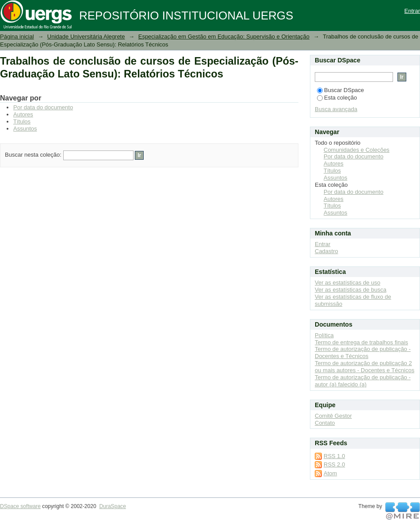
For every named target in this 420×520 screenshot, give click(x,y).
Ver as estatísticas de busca (351, 290)
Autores (23, 114)
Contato (325, 423)
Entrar (412, 11)
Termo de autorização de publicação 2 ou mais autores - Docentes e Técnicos (365, 367)
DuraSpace (112, 506)
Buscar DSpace (340, 90)
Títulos (22, 121)
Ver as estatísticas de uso (347, 283)
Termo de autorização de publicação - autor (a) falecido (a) (363, 381)
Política (324, 335)
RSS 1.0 (334, 456)
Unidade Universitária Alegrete (86, 37)
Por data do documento (43, 107)
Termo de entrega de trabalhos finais (361, 342)
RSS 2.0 (334, 464)
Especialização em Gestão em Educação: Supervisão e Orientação (224, 37)
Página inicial (17, 37)
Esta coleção (337, 98)
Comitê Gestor (333, 416)
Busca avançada (336, 109)
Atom (330, 473)
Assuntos (25, 129)
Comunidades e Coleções (357, 150)
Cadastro (326, 251)
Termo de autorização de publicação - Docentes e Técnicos (363, 352)
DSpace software (20, 506)
